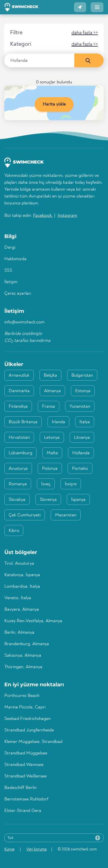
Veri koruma (36, 849)
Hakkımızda (15, 259)
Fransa (49, 407)
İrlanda (58, 422)
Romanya (18, 484)
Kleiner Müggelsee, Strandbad (33, 742)
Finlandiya (18, 407)
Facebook (43, 216)
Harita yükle (54, 104)
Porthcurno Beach (22, 696)
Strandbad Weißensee (25, 776)
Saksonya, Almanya (23, 656)
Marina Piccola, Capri (25, 707)
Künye (9, 849)
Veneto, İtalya (18, 598)
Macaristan (66, 515)
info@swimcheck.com (24, 322)
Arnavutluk (19, 375)
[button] (80, 7)
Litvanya (82, 438)
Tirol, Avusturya (19, 564)
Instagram (67, 216)
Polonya (50, 469)
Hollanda (81, 453)
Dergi (10, 248)
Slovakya (17, 500)
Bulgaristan (82, 375)
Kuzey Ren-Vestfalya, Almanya (33, 621)
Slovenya (48, 500)
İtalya (85, 422)
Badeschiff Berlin (20, 788)
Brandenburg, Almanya (27, 644)
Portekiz (80, 469)
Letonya (52, 438)
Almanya (52, 391)
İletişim (11, 282)
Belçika (50, 375)
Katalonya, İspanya (22, 575)
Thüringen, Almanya (23, 667)
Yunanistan (80, 407)
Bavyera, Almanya (22, 610)
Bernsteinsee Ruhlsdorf (26, 799)
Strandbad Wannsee (24, 765)
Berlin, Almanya (19, 633)
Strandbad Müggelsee (26, 753)
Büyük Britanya (23, 422)
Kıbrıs (14, 531)
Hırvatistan (19, 438)
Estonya (83, 391)
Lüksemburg (20, 453)
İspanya (78, 500)
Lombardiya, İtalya (22, 587)
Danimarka (19, 391)
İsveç (46, 484)
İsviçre (71, 484)
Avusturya (18, 469)
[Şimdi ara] (89, 60)
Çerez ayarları (18, 294)
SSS (8, 271)
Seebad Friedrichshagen (28, 719)
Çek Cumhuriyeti (25, 515)
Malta (52, 453)
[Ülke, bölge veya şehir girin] (39, 60)
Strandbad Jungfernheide (29, 730)
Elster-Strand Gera (23, 811)
